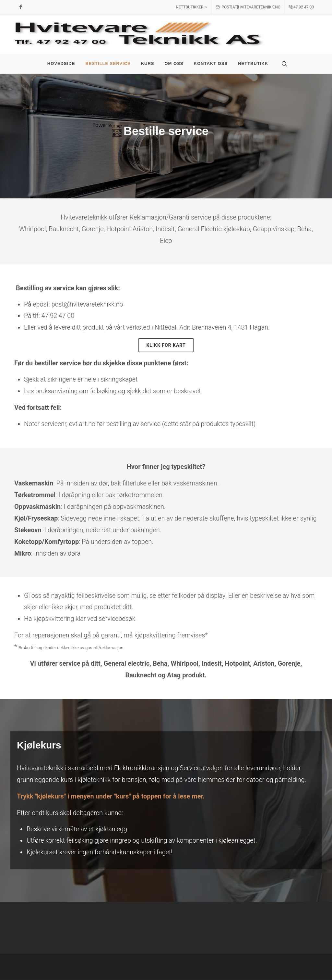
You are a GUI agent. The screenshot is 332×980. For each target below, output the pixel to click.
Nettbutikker (192, 7)
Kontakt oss (211, 63)
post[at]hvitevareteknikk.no (248, 7)
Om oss (174, 63)
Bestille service (108, 63)
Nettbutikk (253, 63)
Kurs (148, 63)
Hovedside (61, 63)
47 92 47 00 (301, 7)
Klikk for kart (166, 345)
